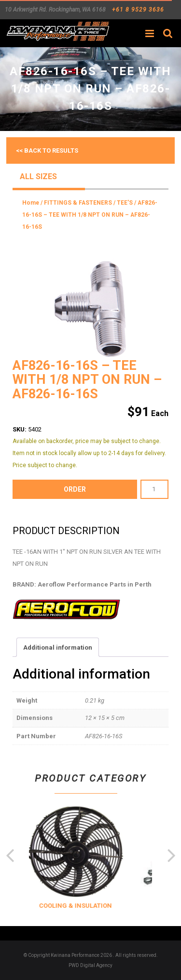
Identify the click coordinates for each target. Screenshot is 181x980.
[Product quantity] (154, 489)
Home (31, 203)
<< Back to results (47, 150)
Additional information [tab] (58, 647)
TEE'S (125, 203)
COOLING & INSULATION (84, 906)
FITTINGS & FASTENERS (78, 203)
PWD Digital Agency (90, 965)
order (75, 489)
